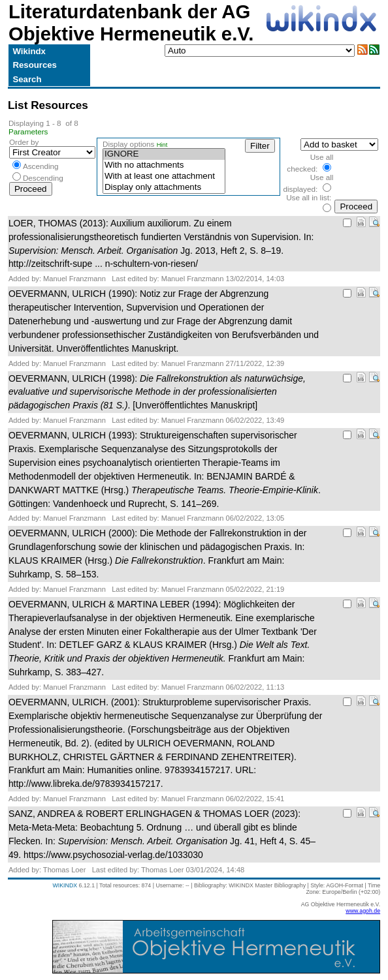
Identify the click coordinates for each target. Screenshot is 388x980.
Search (27, 79)
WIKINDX (65, 885)
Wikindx (29, 51)
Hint (162, 145)
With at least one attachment (164, 176)
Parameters (28, 131)
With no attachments (164, 165)
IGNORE (164, 154)
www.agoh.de (363, 911)
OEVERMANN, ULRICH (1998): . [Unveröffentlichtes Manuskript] (157, 392)
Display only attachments (164, 188)
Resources (34, 65)
